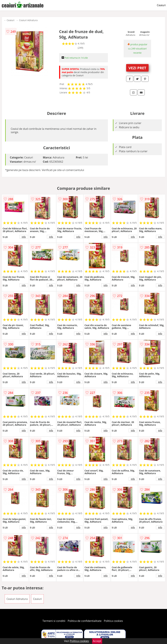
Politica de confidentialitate (85, 621)
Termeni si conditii (54, 621)
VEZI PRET (137, 68)
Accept (97, 641)
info (24, 237)
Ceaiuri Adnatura (28, 20)
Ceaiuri (161, 5)
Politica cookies (113, 621)
